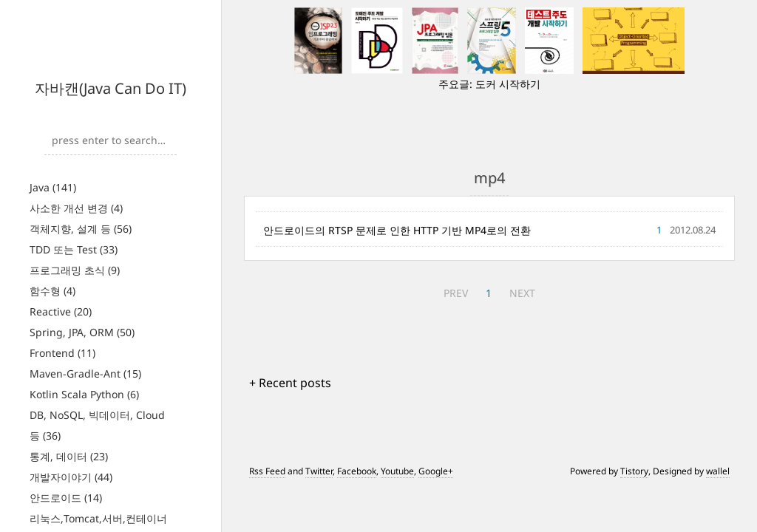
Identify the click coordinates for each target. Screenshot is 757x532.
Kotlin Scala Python (84, 394)
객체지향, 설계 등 (81, 229)
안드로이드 (66, 498)
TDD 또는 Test (74, 249)
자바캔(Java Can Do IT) (111, 88)
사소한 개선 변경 (76, 208)
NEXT (522, 293)
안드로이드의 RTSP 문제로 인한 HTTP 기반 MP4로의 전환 (397, 230)
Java (53, 187)
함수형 (52, 291)
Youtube (397, 471)
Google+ (436, 471)
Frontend (62, 353)
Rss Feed (267, 471)
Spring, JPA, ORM (82, 332)
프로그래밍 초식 (75, 270)
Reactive (61, 311)
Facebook (357, 471)
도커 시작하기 (508, 84)
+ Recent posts (290, 383)
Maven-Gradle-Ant (85, 374)
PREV (456, 293)
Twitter (319, 471)
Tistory (634, 471)
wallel (718, 471)
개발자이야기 (71, 477)
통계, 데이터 (69, 456)
